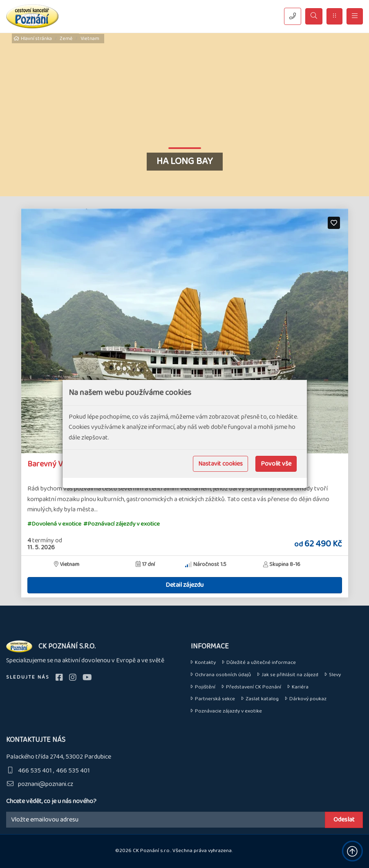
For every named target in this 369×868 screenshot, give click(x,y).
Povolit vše (276, 464)
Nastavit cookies (220, 464)
